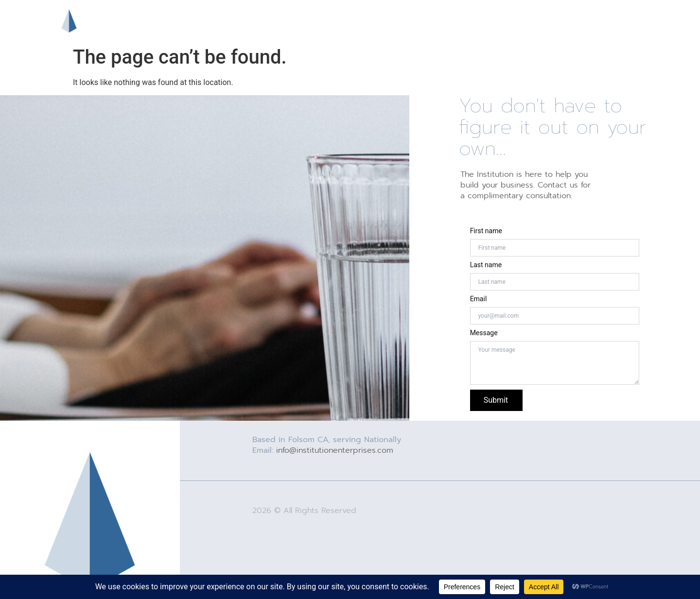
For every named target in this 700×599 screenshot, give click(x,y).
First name (486, 231)
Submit (496, 400)
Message (484, 333)
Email (479, 299)
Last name (486, 265)
